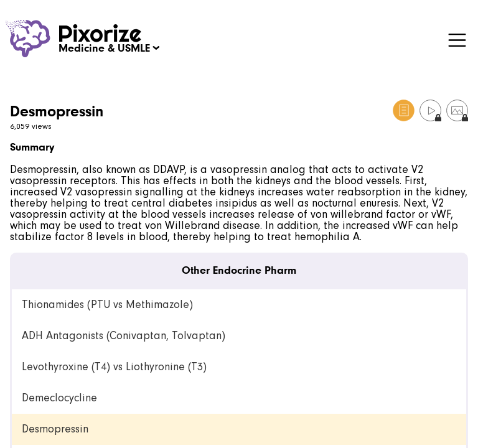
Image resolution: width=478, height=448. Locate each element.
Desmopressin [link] (55, 429)
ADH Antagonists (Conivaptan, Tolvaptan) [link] (124, 336)
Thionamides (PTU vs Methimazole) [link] (107, 305)
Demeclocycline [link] (59, 398)
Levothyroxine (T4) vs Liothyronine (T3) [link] (114, 367)
